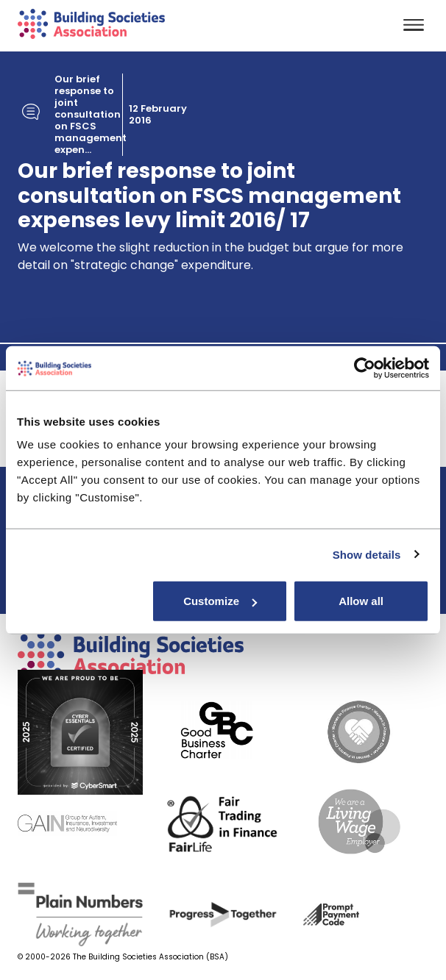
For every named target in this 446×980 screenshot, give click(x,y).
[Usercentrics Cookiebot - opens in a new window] (365, 368)
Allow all (361, 601)
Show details (367, 554)
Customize (220, 601)
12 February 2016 (158, 115)
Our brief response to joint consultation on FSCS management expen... (91, 115)
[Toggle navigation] (414, 26)
